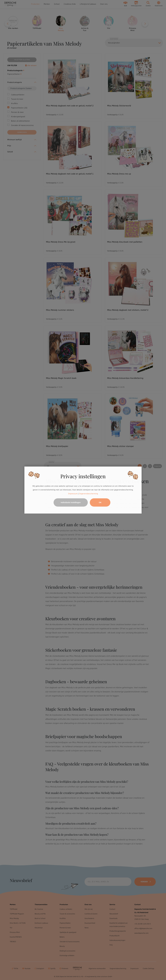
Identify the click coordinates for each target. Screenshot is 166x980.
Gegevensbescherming (88, 494)
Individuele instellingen (71, 502)
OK (100, 502)
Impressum (73, 494)
